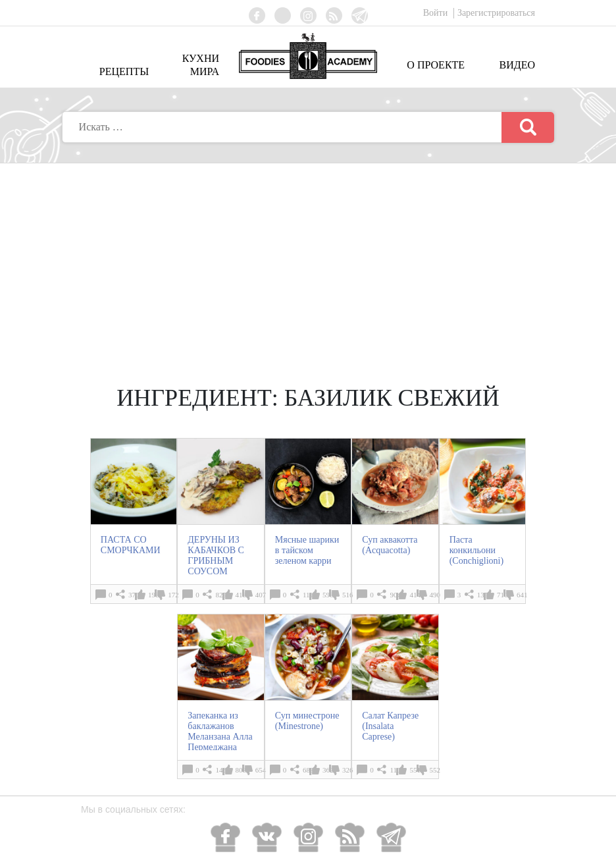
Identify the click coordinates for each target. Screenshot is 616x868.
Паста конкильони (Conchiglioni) (476, 550)
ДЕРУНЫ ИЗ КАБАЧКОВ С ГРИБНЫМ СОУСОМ (216, 556)
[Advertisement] (308, 262)
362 (328, 770)
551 (415, 770)
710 (502, 595)
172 (173, 595)
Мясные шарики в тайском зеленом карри (307, 550)
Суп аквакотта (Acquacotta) (390, 545)
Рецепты (124, 71)
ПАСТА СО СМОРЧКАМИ (131, 545)
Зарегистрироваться (496, 13)
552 (435, 770)
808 (241, 770)
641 (522, 595)
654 (261, 770)
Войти (437, 13)
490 (435, 595)
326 (348, 770)
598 (328, 595)
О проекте (436, 65)
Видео (517, 65)
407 (261, 595)
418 (241, 595)
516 (348, 595)
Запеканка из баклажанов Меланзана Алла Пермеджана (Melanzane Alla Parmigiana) (220, 742)
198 (154, 595)
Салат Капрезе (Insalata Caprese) (390, 726)
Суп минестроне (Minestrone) (307, 721)
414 (415, 595)
